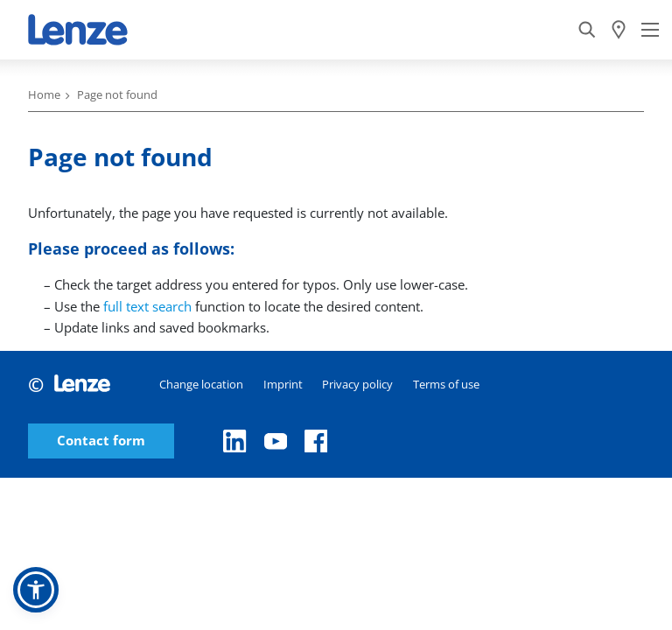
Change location (201, 384)
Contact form (101, 441)
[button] (36, 590)
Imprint (283, 384)
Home (44, 94)
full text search (147, 306)
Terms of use (446, 384)
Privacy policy (357, 384)
